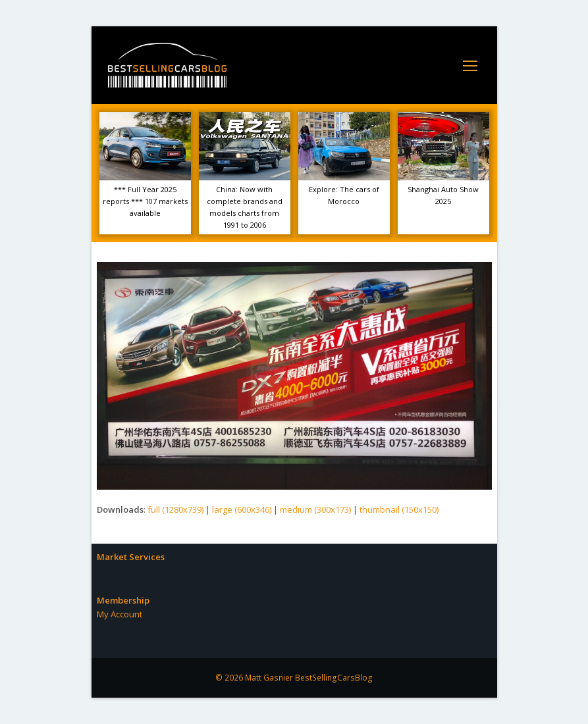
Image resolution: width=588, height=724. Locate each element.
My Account (120, 614)
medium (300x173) (315, 509)
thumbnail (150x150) (399, 509)
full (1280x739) (175, 509)
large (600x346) (242, 509)
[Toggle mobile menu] (470, 65)
